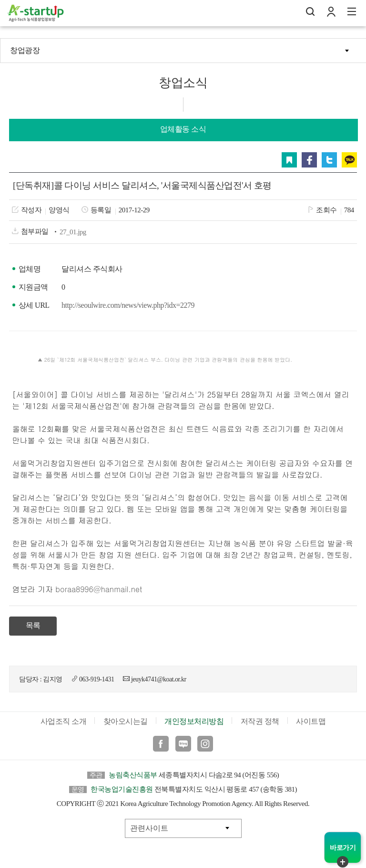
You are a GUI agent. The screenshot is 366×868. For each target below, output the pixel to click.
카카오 (349, 160)
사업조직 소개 (64, 721)
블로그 (183, 744)
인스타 (205, 744)
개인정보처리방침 (194, 721)
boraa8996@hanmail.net (99, 589)
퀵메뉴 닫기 (343, 862)
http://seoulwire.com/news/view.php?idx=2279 (128, 305)
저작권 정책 (260, 721)
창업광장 (25, 50)
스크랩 (289, 160)
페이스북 (309, 160)
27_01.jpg (73, 232)
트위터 (329, 160)
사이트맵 (311, 721)
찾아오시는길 (126, 721)
